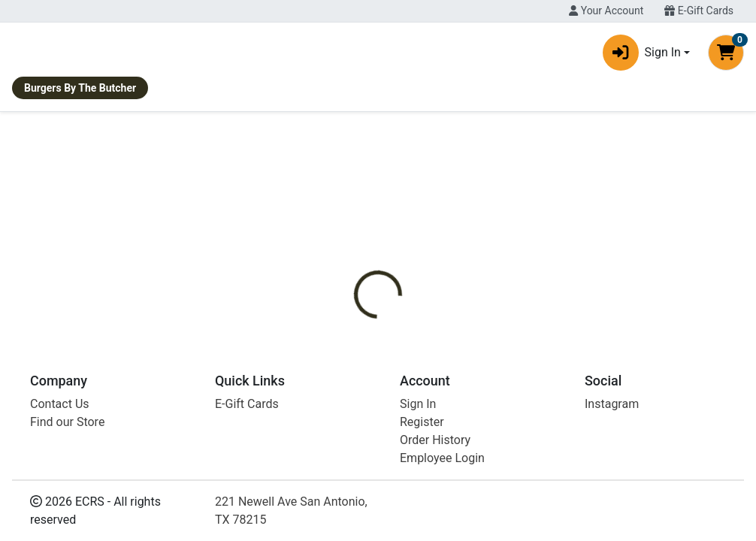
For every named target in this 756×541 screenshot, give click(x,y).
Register (422, 528)
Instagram (612, 510)
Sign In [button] (642, 56)
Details (355, 283)
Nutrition (418, 283)
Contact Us (60, 510)
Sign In (418, 510)
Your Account (606, 11)
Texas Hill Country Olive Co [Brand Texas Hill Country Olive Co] (530, 339)
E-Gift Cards (699, 11)
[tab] (355, 283)
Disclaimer (490, 283)
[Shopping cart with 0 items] (726, 56)
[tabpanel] (535, 345)
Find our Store (67, 528)
